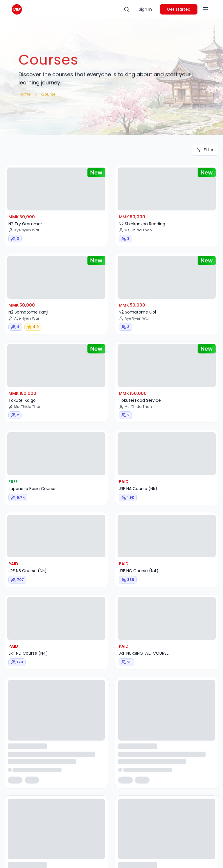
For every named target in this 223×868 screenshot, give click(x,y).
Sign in (145, 9)
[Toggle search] (127, 9)
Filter (205, 150)
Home (25, 94)
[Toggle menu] (206, 9)
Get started (179, 9)
